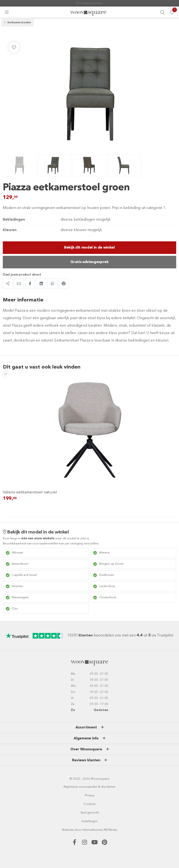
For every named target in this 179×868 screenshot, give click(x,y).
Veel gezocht (90, 813)
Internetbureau (93, 830)
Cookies (90, 804)
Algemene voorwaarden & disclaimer (89, 787)
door (78, 830)
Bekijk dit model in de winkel (89, 248)
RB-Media (110, 830)
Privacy (90, 795)
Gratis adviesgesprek (89, 262)
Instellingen (89, 821)
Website (68, 830)
